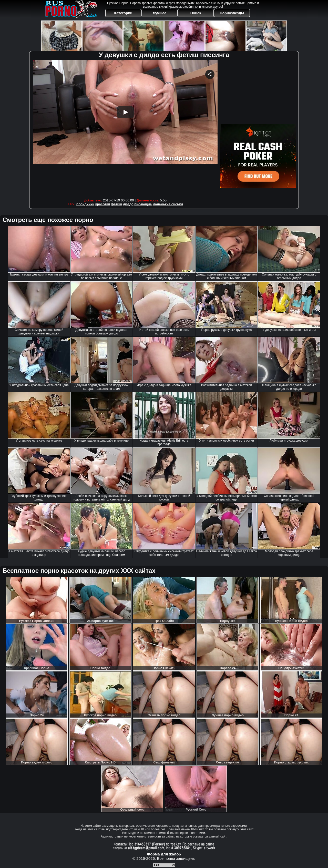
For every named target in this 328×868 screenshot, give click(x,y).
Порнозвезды (232, 13)
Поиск (196, 13)
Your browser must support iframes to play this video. (125, 128)
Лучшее (160, 13)
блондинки (85, 204)
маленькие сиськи (168, 204)
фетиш (116, 204)
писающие (143, 204)
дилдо (128, 204)
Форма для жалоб (164, 854)
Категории (123, 13)
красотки (103, 204)
